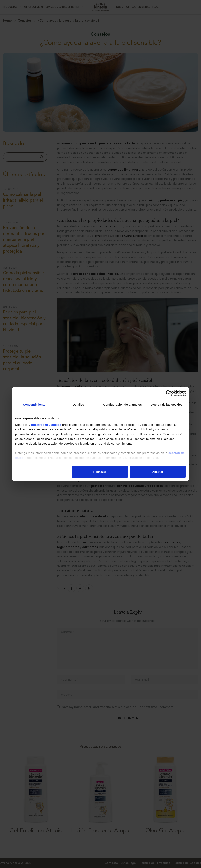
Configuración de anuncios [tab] (122, 404)
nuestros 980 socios (46, 425)
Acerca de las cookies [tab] (167, 404)
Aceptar (158, 472)
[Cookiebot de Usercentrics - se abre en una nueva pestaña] (169, 393)
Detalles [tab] (78, 404)
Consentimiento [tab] (34, 404)
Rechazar (100, 472)
